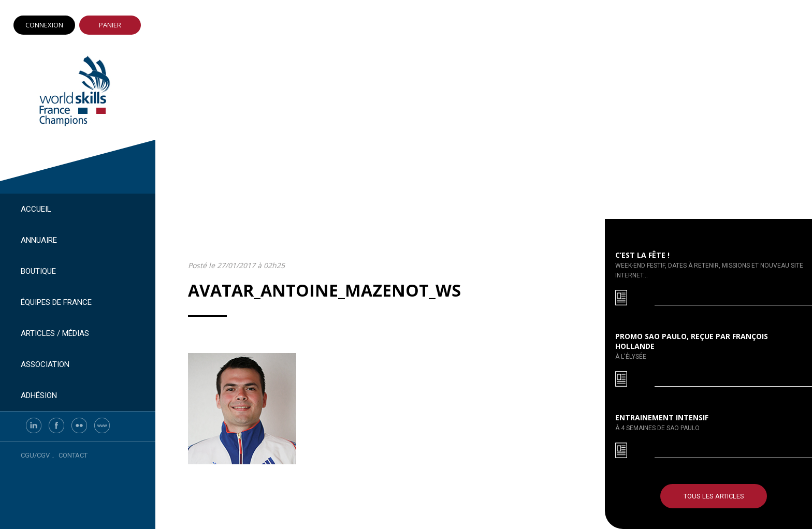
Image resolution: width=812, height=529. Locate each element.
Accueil (36, 209)
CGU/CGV (35, 455)
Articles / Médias (55, 333)
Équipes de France (56, 302)
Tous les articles (714, 496)
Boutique (38, 271)
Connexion (44, 25)
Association (45, 364)
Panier (110, 25)
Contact (73, 455)
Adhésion (39, 395)
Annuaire (39, 240)
